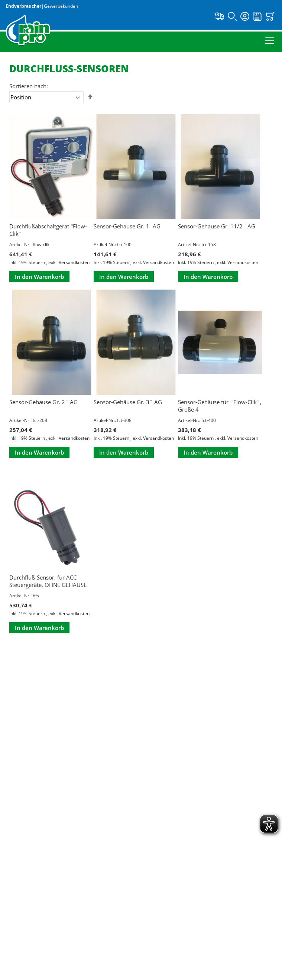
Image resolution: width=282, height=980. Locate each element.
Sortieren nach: (29, 86)
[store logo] (28, 31)
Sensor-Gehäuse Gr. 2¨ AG (43, 402)
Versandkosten (74, 262)
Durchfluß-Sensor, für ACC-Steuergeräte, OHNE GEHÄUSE (48, 581)
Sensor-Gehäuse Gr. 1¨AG (127, 226)
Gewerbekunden (61, 6)
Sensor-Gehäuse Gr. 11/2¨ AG (217, 226)
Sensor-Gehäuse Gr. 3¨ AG (128, 402)
